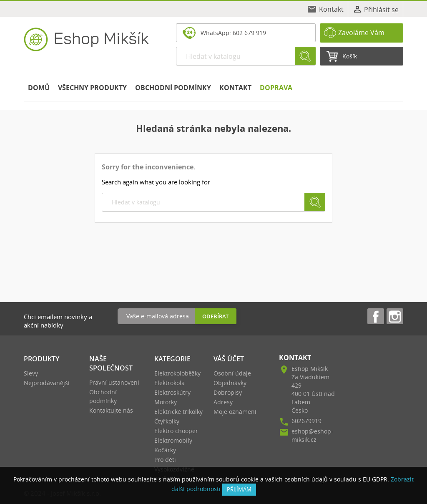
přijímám (239, 489)
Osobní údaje (232, 373)
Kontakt (331, 9)
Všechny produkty (92, 88)
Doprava (276, 88)
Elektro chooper (176, 431)
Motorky (166, 402)
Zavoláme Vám (361, 33)
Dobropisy (228, 392)
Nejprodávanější (47, 383)
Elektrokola (170, 383)
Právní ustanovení (114, 382)
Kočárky (165, 450)
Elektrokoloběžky (177, 373)
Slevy (31, 373)
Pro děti (165, 460)
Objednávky (230, 383)
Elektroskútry (172, 392)
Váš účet (229, 359)
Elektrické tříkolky (178, 412)
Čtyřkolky (167, 421)
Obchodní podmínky (173, 88)
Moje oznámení (235, 412)
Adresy (223, 402)
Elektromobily (173, 440)
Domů (39, 88)
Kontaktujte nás (111, 410)
